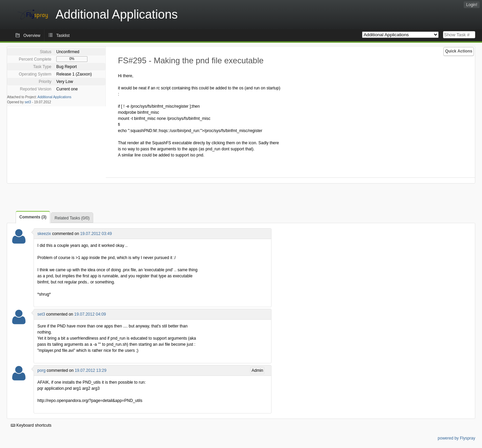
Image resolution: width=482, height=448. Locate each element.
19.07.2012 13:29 (90, 370)
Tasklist (63, 36)
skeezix (44, 234)
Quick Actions (459, 51)
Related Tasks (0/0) (72, 218)
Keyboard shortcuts (31, 425)
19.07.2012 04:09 (90, 314)
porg (41, 370)
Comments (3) (33, 217)
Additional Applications (55, 97)
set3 (28, 102)
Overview (32, 36)
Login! (472, 5)
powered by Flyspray (456, 438)
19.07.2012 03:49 (96, 234)
